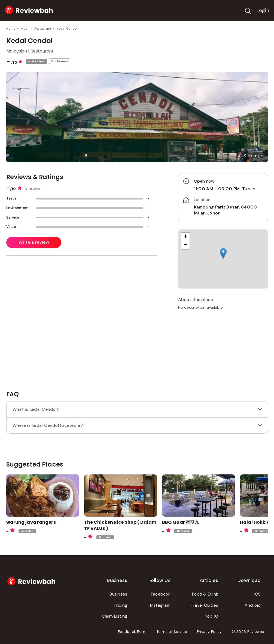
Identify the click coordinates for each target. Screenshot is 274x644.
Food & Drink (205, 594)
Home (11, 29)
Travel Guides (204, 605)
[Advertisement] (223, 352)
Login (263, 10)
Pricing (121, 605)
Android (253, 605)
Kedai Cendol (67, 29)
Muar (25, 29)
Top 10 (212, 616)
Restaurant (43, 29)
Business (118, 594)
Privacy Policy (209, 632)
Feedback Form (132, 632)
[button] (254, 156)
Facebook (161, 594)
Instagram (160, 605)
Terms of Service (172, 632)
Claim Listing (115, 616)
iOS (257, 594)
